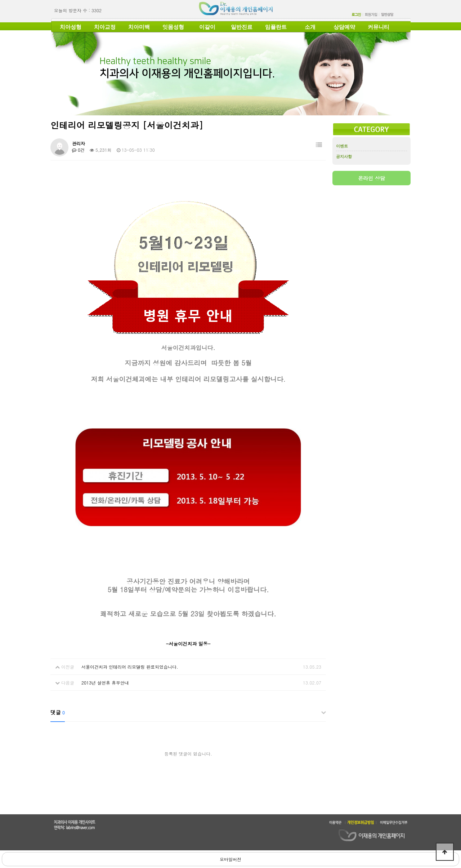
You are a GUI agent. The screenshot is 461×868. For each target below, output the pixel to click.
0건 (78, 150)
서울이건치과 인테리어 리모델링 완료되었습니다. (130, 667)
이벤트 (342, 146)
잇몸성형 (173, 27)
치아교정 (105, 27)
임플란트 (276, 27)
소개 (310, 27)
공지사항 (344, 156)
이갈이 (207, 27)
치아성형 (71, 27)
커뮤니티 (379, 27)
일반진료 (242, 27)
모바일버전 (230, 859)
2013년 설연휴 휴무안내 (105, 683)
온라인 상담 (372, 178)
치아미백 (139, 27)
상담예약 (344, 27)
